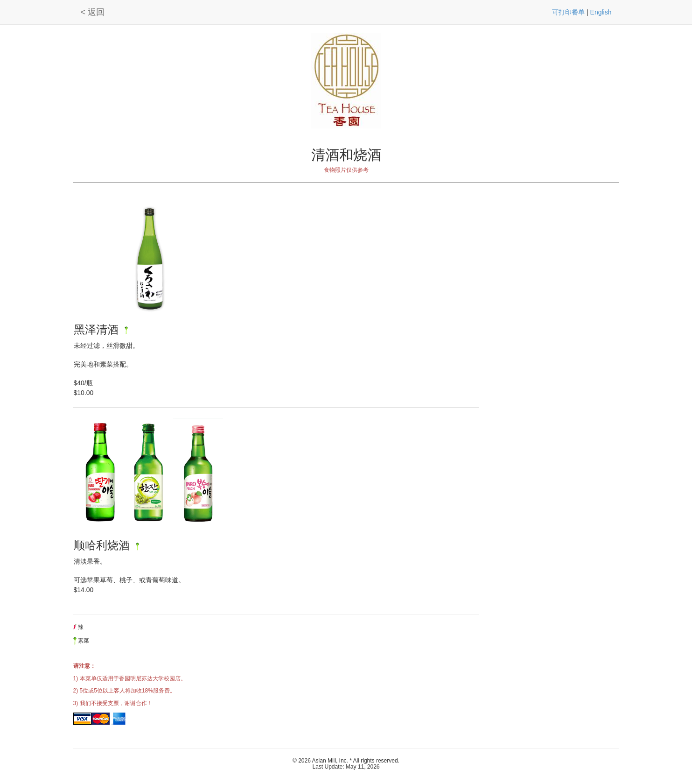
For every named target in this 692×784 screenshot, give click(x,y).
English (601, 12)
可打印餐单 (568, 12)
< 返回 (93, 12)
